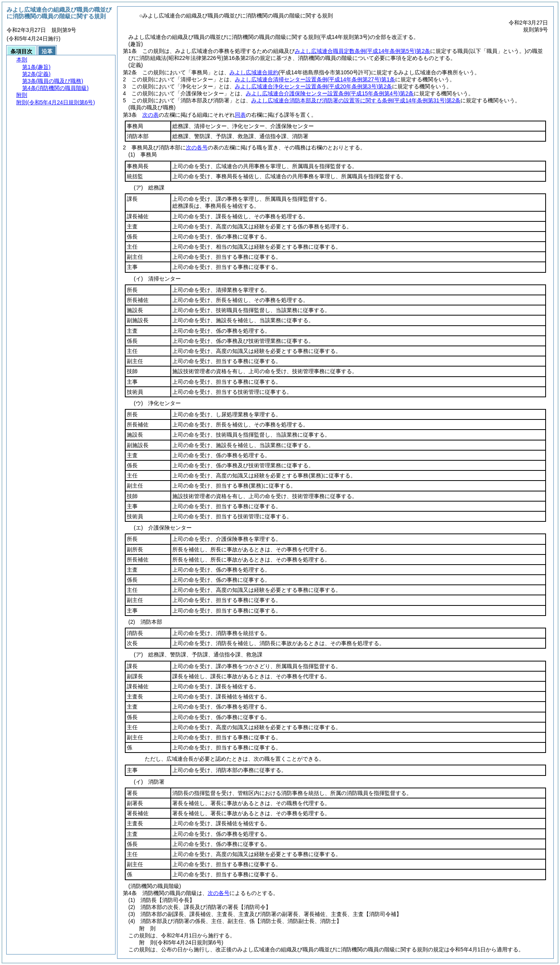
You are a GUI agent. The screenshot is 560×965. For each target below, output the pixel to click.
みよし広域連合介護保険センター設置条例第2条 (330, 93)
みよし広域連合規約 (254, 72)
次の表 (150, 115)
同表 (240, 115)
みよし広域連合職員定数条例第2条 (362, 51)
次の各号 (197, 147)
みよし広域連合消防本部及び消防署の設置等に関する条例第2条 (356, 100)
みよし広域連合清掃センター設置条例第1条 (315, 79)
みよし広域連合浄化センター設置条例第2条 (313, 86)
